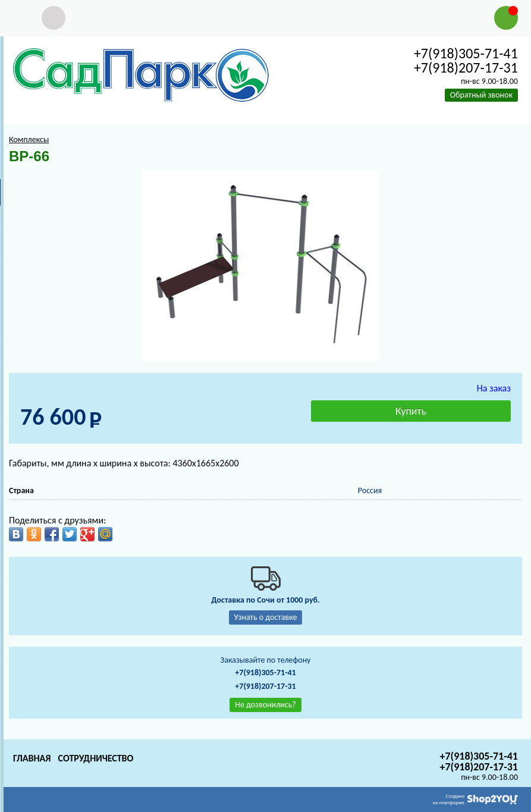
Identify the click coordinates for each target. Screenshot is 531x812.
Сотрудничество (95, 758)
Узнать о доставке (266, 617)
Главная (32, 758)
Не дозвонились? (265, 705)
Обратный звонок (481, 95)
